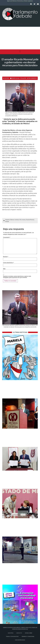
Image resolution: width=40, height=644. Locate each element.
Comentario (7, 237)
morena (24, 220)
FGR (20, 220)
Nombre (6, 257)
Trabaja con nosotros (12, 636)
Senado (7, 222)
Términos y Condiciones (28, 636)
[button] (20, 51)
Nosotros (11, 633)
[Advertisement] (20, 38)
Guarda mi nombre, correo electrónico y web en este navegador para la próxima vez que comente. (17, 277)
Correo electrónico (8, 263)
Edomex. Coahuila (14, 220)
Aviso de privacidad (20, 640)
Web (4, 269)
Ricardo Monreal (30, 220)
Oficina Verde (29, 633)
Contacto (19, 633)
